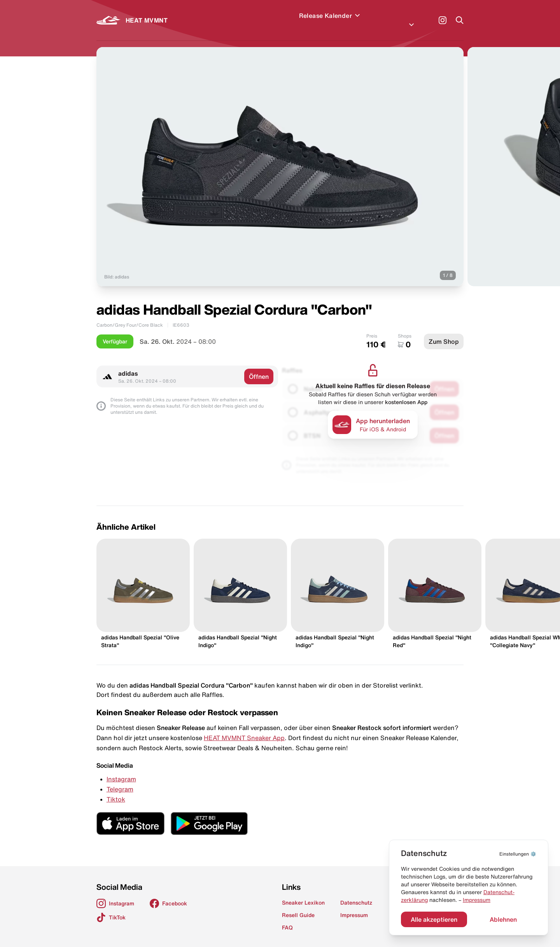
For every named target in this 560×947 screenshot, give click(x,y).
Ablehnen (503, 919)
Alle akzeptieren (434, 919)
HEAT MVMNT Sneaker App (244, 728)
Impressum (477, 900)
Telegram (120, 780)
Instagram (121, 770)
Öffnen (259, 367)
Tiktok (116, 790)
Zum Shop (444, 332)
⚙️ (518, 854)
